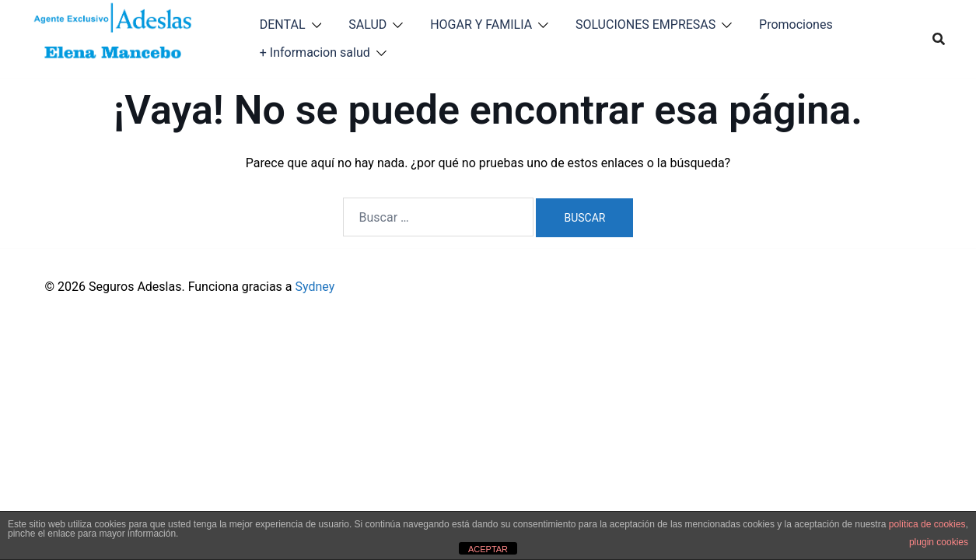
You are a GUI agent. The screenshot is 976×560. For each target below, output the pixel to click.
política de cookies (927, 524)
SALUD (367, 24)
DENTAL (283, 24)
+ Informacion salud (315, 52)
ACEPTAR (488, 549)
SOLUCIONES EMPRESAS (645, 24)
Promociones (796, 24)
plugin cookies (939, 542)
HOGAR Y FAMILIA (481, 24)
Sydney (315, 287)
